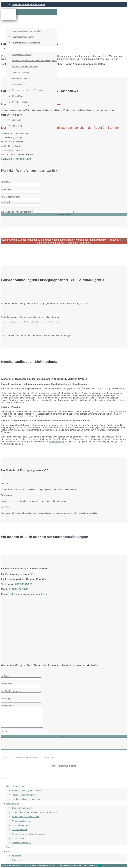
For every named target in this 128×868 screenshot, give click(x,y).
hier (124, 240)
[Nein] (103, 866)
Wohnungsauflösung (20, 72)
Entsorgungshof (56, 442)
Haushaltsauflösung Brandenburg (26, 43)
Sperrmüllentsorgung (21, 78)
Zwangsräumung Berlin (21, 55)
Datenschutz (17, 126)
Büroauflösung (18, 96)
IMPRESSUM (50, 757)
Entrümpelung (12, 49)
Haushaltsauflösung (15, 25)
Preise (9, 108)
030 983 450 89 (24, 584)
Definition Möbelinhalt (21, 102)
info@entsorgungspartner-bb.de (29, 594)
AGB (6, 757)
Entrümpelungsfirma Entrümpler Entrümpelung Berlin (34, 61)
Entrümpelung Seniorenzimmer (25, 66)
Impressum (16, 120)
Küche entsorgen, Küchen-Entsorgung (28, 90)
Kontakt (10, 114)
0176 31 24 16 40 (19, 589)
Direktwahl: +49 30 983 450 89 (28, 4)
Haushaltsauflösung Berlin (23, 37)
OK (100, 866)
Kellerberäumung (19, 84)
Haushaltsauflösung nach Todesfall (26, 31)
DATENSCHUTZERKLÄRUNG (26, 757)
